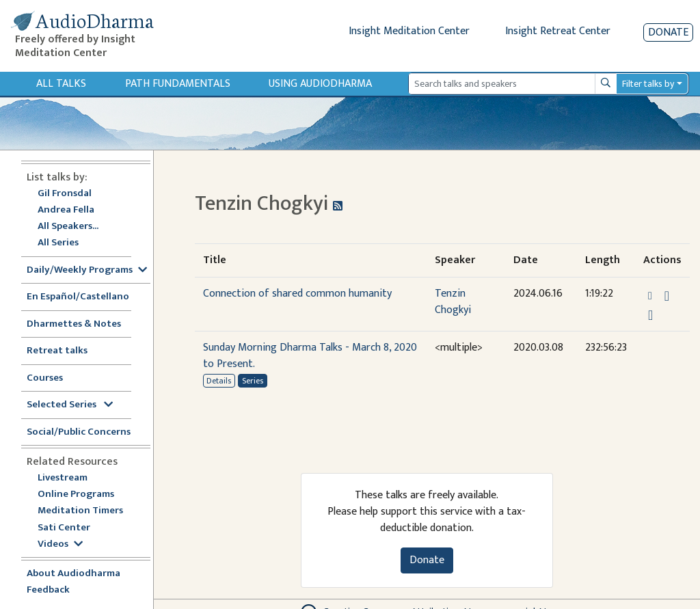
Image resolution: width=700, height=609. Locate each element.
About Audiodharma (73, 574)
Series (253, 381)
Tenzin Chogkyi (453, 302)
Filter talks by (648, 84)
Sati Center (64, 528)
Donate (668, 32)
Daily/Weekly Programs (87, 270)
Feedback (48, 590)
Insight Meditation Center (409, 31)
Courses (45, 378)
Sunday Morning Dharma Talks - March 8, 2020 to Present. (310, 356)
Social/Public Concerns (79, 432)
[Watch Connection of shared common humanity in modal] (650, 315)
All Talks (61, 84)
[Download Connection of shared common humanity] (667, 296)
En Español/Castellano (78, 297)
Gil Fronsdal (65, 194)
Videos (60, 544)
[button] (651, 296)
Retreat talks (57, 351)
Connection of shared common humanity (297, 294)
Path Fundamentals (178, 84)
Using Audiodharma (320, 84)
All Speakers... (68, 227)
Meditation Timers (80, 511)
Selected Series (70, 405)
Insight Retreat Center (558, 31)
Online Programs (76, 495)
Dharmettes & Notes (74, 324)
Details (219, 381)
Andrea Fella (66, 210)
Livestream (63, 478)
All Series (58, 243)
